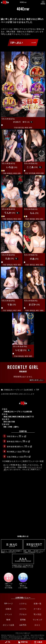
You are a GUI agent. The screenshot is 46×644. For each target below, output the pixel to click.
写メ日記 (38, 614)
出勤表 (8, 609)
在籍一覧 (38, 604)
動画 (8, 620)
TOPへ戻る (17, 43)
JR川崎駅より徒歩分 (18, 451)
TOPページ (8, 604)
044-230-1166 (9, 422)
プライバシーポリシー (23, 633)
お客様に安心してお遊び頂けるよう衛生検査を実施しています (23, 561)
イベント (8, 614)
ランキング (38, 620)
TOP (2, 34)
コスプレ (23, 609)
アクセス (23, 614)
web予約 (23, 625)
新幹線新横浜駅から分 (19, 446)
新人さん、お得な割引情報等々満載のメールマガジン (12, 546)
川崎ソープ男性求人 (23, 581)
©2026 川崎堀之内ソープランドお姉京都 (15, 635)
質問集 (23, 620)
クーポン (38, 609)
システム (23, 604)
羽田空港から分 (17, 436)
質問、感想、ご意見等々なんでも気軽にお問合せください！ (34, 546)
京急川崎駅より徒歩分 (19, 456)
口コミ (38, 625)
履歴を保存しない (37, 380)
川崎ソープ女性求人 (9, 581)
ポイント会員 (8, 625)
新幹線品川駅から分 (19, 441)
